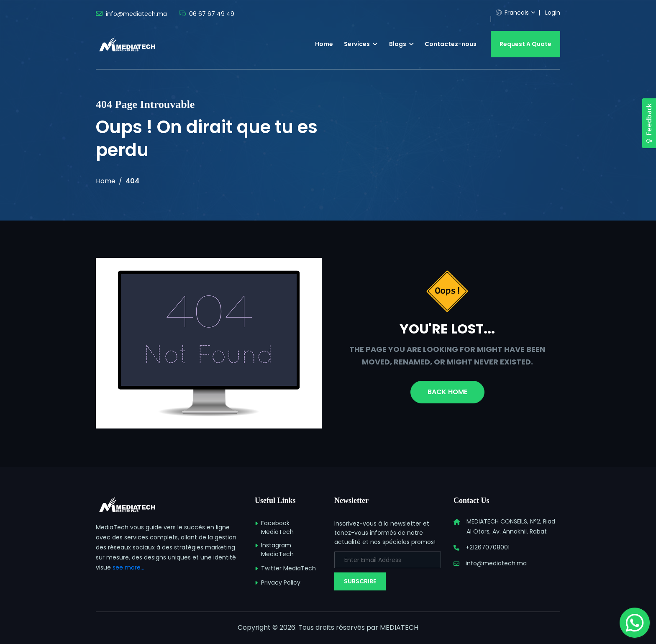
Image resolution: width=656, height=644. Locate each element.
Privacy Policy (281, 582)
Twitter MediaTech (288, 568)
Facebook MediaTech (277, 527)
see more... (128, 567)
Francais (512, 13)
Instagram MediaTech (277, 550)
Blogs (401, 44)
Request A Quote (525, 44)
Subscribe (360, 581)
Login (553, 13)
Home (324, 44)
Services (361, 44)
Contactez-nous (451, 44)
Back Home (447, 392)
